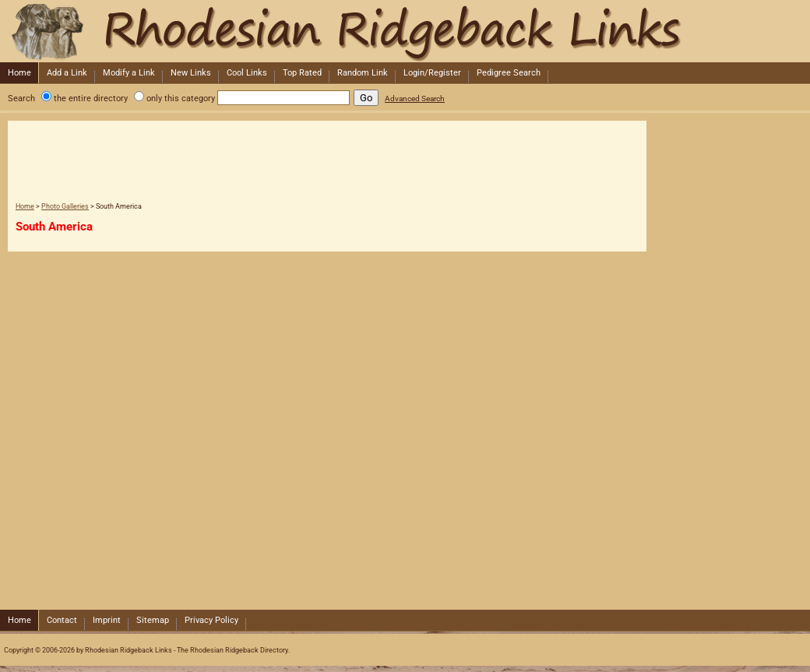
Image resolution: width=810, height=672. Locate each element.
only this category (181, 99)
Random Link (363, 73)
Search (21, 99)
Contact (62, 620)
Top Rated (302, 73)
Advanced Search (415, 99)
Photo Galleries (65, 206)
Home (19, 73)
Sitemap (153, 620)
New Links (191, 73)
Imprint (107, 620)
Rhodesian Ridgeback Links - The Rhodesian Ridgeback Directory (403, 31)
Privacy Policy (211, 620)
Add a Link (67, 73)
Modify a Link (129, 73)
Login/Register (432, 73)
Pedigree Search (509, 73)
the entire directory (91, 99)
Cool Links (247, 73)
